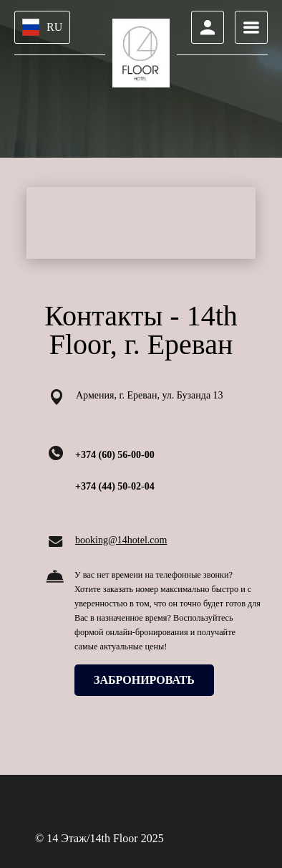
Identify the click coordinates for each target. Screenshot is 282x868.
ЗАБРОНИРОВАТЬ (144, 680)
